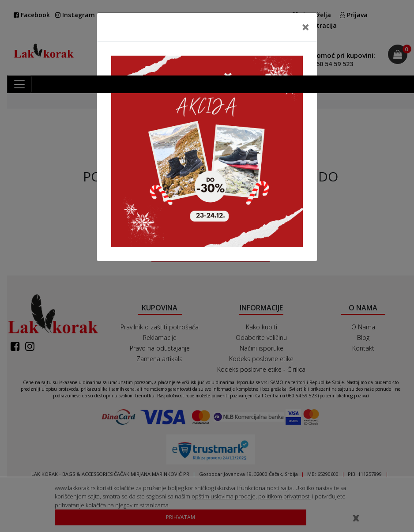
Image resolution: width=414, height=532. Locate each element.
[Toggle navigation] (19, 84)
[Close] (306, 27)
